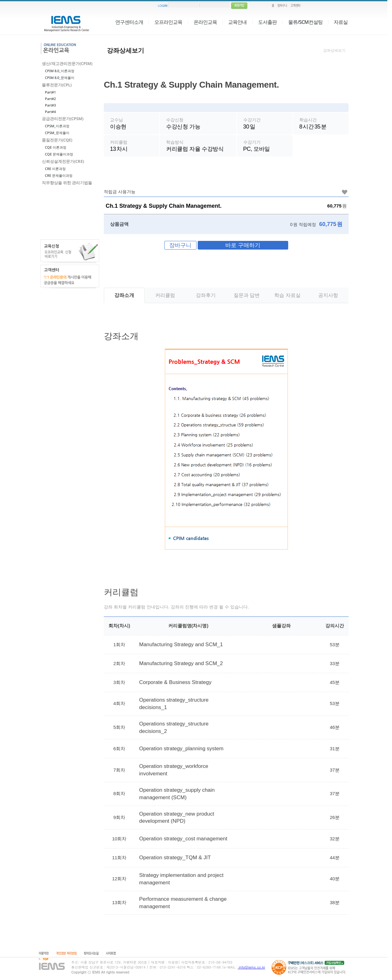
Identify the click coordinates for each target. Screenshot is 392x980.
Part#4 (50, 112)
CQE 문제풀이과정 (59, 154)
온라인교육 (205, 22)
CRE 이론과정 (55, 169)
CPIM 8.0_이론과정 (60, 71)
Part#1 (50, 92)
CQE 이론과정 (56, 147)
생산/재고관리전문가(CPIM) (67, 63)
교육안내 (237, 22)
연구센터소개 (129, 22)
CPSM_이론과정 (57, 126)
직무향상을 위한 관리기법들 (67, 183)
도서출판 (267, 22)
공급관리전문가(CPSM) (63, 119)
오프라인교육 (168, 22)
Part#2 (50, 99)
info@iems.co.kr (251, 967)
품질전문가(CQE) (57, 140)
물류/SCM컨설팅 (305, 22)
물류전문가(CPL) (57, 85)
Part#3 (50, 105)
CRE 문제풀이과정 (59, 175)
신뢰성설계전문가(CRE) (63, 161)
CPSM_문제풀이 (57, 133)
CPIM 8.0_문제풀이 (60, 78)
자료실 (341, 22)
